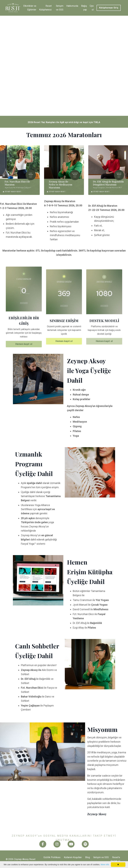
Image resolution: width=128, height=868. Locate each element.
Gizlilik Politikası (52, 857)
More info (105, 865)
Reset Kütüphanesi (45, 8)
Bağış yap (84, 8)
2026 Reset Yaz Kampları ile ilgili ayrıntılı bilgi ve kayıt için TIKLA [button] (64, 122)
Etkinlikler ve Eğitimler (30, 8)
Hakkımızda (72, 6)
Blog (88, 857)
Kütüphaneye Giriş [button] (109, 8)
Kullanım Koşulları (73, 857)
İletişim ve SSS (60, 8)
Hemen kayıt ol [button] (24, 344)
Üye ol (92, 8)
